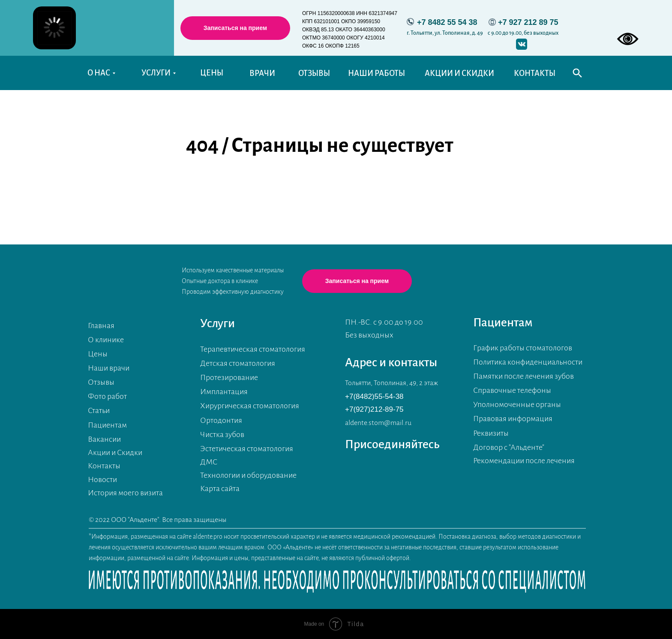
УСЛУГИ (156, 73)
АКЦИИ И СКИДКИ (459, 73)
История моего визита (125, 493)
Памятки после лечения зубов (523, 376)
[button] (235, 28)
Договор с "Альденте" (509, 447)
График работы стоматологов (523, 348)
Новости (102, 479)
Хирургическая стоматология (250, 406)
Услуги (217, 323)
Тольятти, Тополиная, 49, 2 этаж (391, 383)
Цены (98, 354)
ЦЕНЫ (212, 73)
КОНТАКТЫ (535, 73)
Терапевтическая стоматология (253, 349)
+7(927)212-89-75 (374, 409)
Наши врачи (109, 368)
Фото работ (107, 396)
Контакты (104, 466)
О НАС (99, 73)
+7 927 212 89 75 (528, 22)
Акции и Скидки (115, 452)
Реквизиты (491, 433)
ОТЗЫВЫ (314, 73)
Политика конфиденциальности (528, 362)
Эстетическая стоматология (247, 449)
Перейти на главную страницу (328, 189)
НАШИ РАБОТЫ (376, 73)
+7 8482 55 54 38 (447, 22)
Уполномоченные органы (517, 404)
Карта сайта (220, 488)
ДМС (209, 462)
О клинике (106, 340)
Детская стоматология (238, 363)
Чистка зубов (222, 434)
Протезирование (229, 377)
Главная (101, 326)
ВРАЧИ (262, 73)
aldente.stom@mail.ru (378, 423)
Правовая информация (513, 419)
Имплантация (224, 392)
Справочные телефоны (512, 390)
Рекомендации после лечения (524, 461)
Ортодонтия (221, 420)
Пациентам (107, 425)
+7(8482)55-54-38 (374, 396)
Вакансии (104, 439)
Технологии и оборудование (248, 475)
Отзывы (101, 382)
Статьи (99, 410)
